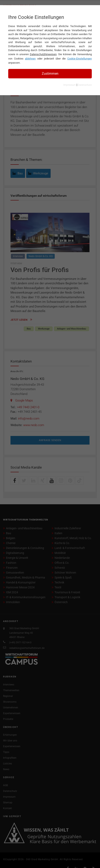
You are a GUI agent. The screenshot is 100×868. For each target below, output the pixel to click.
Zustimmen (50, 74)
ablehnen (30, 59)
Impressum (70, 85)
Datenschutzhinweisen (43, 54)
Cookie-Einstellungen (80, 59)
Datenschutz (85, 85)
